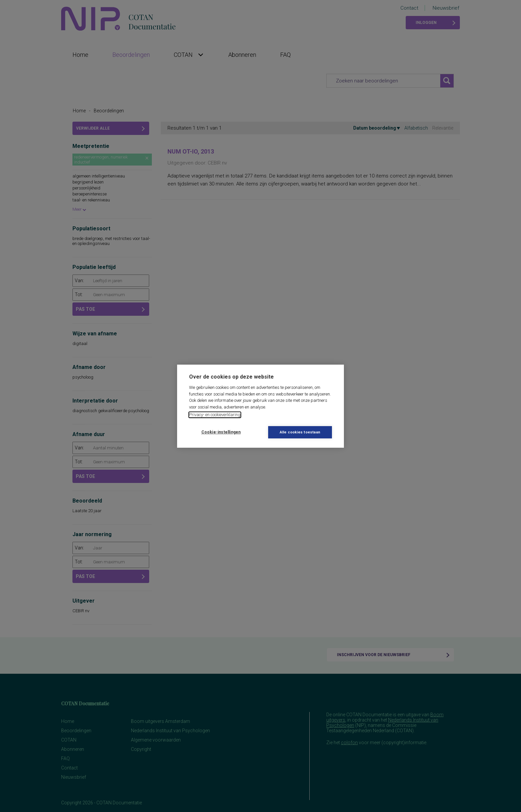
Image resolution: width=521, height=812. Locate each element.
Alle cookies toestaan (300, 432)
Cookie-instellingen (221, 432)
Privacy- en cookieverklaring (215, 415)
